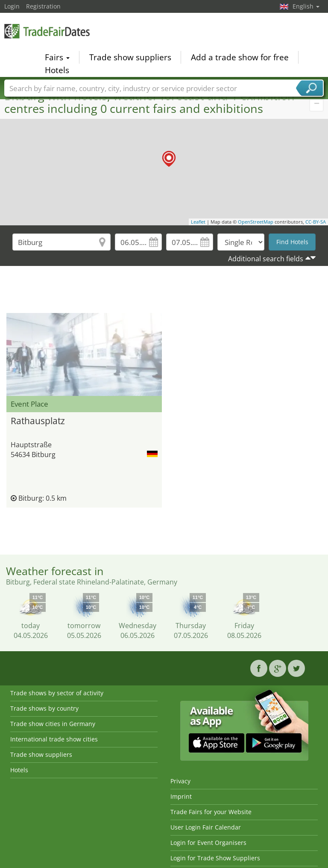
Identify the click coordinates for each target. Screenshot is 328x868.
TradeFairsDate (47, 31)
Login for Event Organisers (208, 843)
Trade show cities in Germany (53, 724)
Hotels (57, 70)
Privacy (180, 781)
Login (12, 6)
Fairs (57, 57)
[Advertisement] (164, 292)
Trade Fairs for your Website (211, 812)
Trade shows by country (44, 708)
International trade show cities (54, 739)
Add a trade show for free (240, 57)
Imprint (181, 796)
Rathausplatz (38, 421)
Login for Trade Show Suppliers (215, 858)
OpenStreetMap (256, 222)
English (306, 6)
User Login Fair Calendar (206, 827)
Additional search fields (266, 259)
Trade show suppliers (130, 57)
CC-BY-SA (316, 222)
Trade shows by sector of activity (57, 693)
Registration (43, 6)
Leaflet (198, 222)
